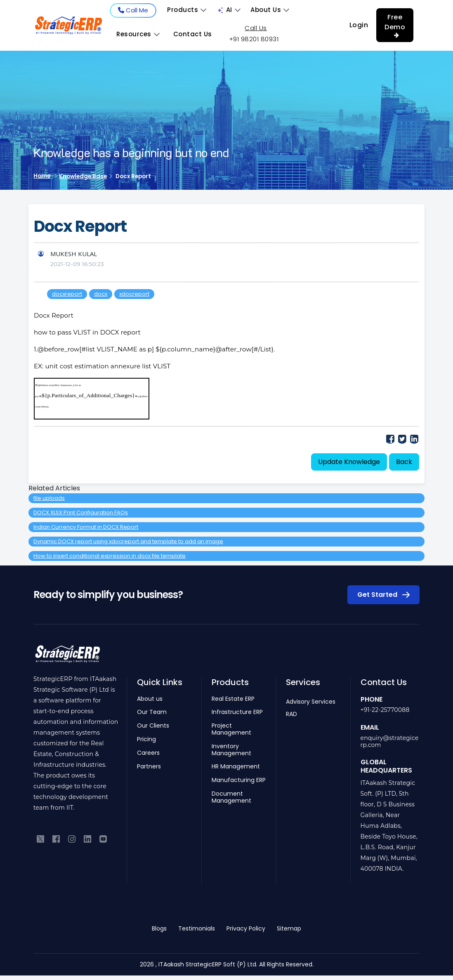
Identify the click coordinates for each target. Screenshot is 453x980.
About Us (270, 10)
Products (187, 10)
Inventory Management (231, 750)
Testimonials (197, 928)
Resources (138, 34)
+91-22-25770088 (385, 710)
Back (404, 462)
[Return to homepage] (67, 658)
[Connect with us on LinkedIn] (87, 838)
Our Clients (153, 726)
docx (101, 294)
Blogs (159, 928)
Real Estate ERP (233, 699)
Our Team (152, 712)
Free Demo (395, 25)
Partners (149, 767)
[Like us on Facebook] (56, 838)
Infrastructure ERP (237, 712)
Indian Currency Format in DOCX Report (86, 527)
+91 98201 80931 (254, 39)
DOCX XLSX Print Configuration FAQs (81, 512)
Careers (148, 753)
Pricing (146, 739)
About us (150, 699)
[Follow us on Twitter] (40, 838)
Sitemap (289, 928)
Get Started (383, 595)
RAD (291, 714)
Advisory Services (311, 702)
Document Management (231, 797)
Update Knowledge (349, 462)
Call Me (133, 10)
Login (359, 25)
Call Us (256, 28)
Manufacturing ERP (239, 780)
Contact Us (193, 34)
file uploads (49, 498)
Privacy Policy (246, 928)
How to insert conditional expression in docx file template (110, 556)
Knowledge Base (83, 176)
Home (42, 176)
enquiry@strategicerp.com (390, 741)
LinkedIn (414, 439)
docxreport (67, 294)
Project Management (231, 729)
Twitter (402, 439)
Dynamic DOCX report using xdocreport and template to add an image (128, 541)
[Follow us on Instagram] (72, 838)
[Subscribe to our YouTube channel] (103, 838)
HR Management (236, 767)
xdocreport (134, 294)
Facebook (390, 439)
